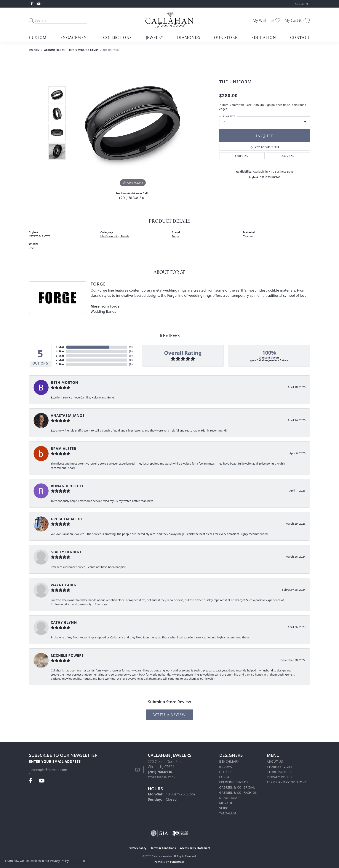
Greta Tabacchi (66, 519)
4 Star (60, 351)
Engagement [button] (75, 37)
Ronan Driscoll (67, 486)
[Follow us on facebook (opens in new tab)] (32, 4)
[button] (302, 4)
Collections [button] (117, 37)
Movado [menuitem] (226, 803)
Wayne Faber (64, 585)
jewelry (34, 50)
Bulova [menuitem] (226, 767)
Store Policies (280, 772)
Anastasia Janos (68, 416)
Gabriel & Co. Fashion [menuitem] (238, 793)
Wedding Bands (54, 50)
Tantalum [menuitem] (228, 813)
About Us (275, 761)
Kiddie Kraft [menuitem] (230, 798)
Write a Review (169, 715)
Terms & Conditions (163, 848)
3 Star (60, 356)
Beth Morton (65, 382)
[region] (133, 123)
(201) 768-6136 (132, 198)
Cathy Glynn (64, 622)
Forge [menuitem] (225, 777)
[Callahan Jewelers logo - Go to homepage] (170, 20)
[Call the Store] (160, 772)
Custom (38, 37)
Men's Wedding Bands (84, 50)
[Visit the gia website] (159, 833)
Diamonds (189, 37)
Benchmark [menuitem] (229, 761)
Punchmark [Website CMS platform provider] (177, 862)
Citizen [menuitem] (225, 772)
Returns (288, 156)
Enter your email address (55, 762)
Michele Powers (67, 655)
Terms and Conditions (287, 782)
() (131, 347)
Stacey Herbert (66, 552)
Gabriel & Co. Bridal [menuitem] (237, 787)
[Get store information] (162, 777)
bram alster (64, 449)
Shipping (242, 156)
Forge (175, 236)
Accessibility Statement (195, 848)
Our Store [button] (226, 37)
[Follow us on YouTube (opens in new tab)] (39, 4)
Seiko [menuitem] (224, 808)
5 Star (60, 347)
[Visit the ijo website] (180, 833)
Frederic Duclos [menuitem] (234, 782)
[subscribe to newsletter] (138, 770)
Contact (300, 37)
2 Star (60, 360)
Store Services (280, 767)
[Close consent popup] (84, 861)
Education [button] (264, 37)
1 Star (60, 364)
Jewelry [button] (154, 37)
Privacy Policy (280, 777)
